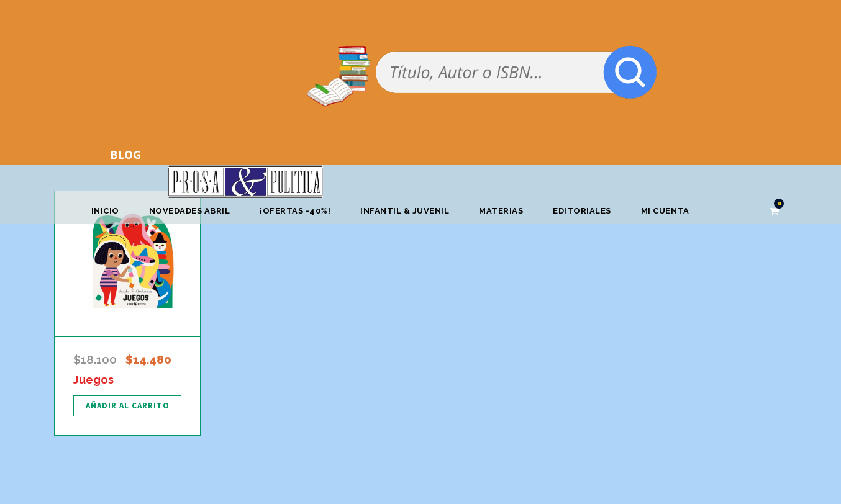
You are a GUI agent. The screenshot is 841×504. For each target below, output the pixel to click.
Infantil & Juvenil (405, 211)
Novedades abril (190, 211)
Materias (501, 211)
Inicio (105, 211)
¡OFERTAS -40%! (295, 211)
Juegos (93, 380)
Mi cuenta (665, 211)
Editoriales (582, 211)
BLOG (125, 154)
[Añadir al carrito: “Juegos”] (127, 406)
